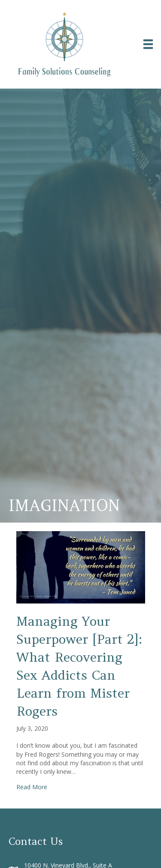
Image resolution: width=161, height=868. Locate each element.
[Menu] (148, 44)
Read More (32, 787)
